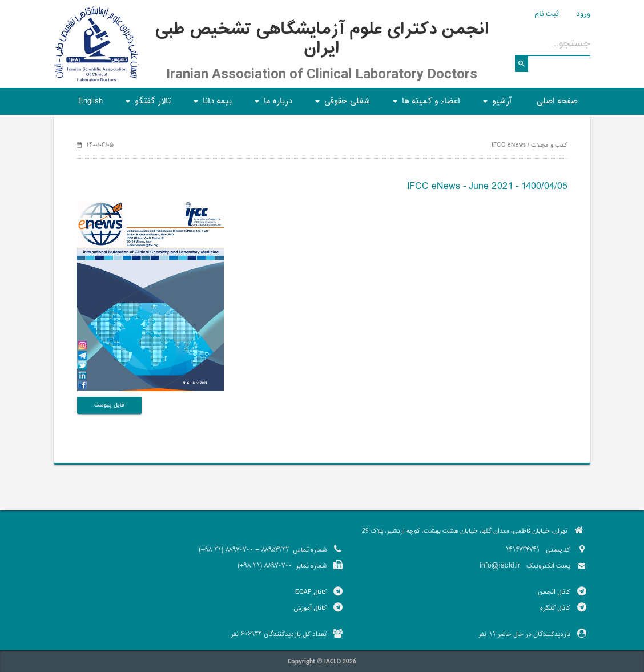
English (90, 101)
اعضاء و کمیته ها (425, 105)
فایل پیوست (109, 405)
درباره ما (272, 105)
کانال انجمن (554, 592)
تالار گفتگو (146, 105)
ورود (583, 14)
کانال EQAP (311, 592)
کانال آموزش (310, 608)
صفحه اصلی (557, 101)
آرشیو (496, 105)
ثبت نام (547, 14)
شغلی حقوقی (341, 105)
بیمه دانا (211, 105)
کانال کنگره (555, 608)
